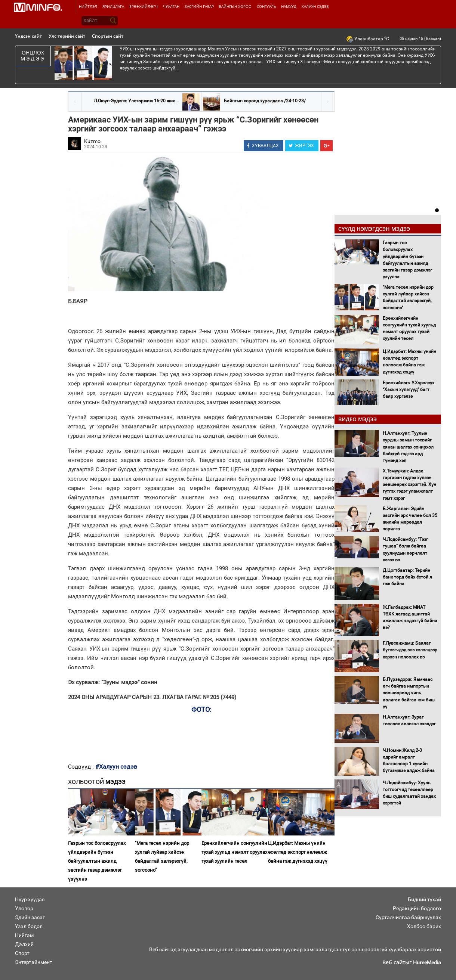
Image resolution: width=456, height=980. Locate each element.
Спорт (22, 953)
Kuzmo (92, 141)
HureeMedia (427, 962)
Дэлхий (24, 944)
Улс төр (24, 908)
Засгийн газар (199, 6)
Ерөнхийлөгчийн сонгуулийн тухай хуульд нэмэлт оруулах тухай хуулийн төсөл (234, 852)
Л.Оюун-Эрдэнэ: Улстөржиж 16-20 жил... (136, 101)
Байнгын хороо (235, 6)
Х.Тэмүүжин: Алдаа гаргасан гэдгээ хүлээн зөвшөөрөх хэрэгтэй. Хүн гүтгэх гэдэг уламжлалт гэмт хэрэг (409, 485)
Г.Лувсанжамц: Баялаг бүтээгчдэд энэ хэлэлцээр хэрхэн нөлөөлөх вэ (410, 650)
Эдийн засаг (30, 917)
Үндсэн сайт (28, 36)
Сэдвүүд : (82, 767)
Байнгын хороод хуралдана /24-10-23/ (265, 101)
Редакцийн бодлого (417, 908)
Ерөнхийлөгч (144, 6)
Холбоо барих (424, 926)
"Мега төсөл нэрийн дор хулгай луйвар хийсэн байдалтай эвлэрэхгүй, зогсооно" (162, 857)
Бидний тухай (424, 899)
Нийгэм (24, 935)
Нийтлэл (88, 6)
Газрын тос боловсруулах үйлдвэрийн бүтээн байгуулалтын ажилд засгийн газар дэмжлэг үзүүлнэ (97, 861)
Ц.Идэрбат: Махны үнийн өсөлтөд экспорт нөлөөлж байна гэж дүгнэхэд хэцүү (298, 852)
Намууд (289, 6)
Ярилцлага (113, 6)
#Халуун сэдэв (116, 767)
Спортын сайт (108, 36)
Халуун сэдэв (315, 6)
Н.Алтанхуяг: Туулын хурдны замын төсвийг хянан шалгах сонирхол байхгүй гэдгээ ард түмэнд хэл (408, 447)
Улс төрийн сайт (67, 36)
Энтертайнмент (34, 962)
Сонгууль (266, 6)
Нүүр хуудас (30, 899)
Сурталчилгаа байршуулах (408, 917)
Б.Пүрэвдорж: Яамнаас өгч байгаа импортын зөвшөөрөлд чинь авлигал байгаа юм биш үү (409, 693)
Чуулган (171, 6)
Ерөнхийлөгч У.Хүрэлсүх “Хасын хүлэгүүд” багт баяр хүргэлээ (409, 390)
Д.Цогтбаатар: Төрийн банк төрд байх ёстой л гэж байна (407, 577)
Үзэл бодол (29, 926)
